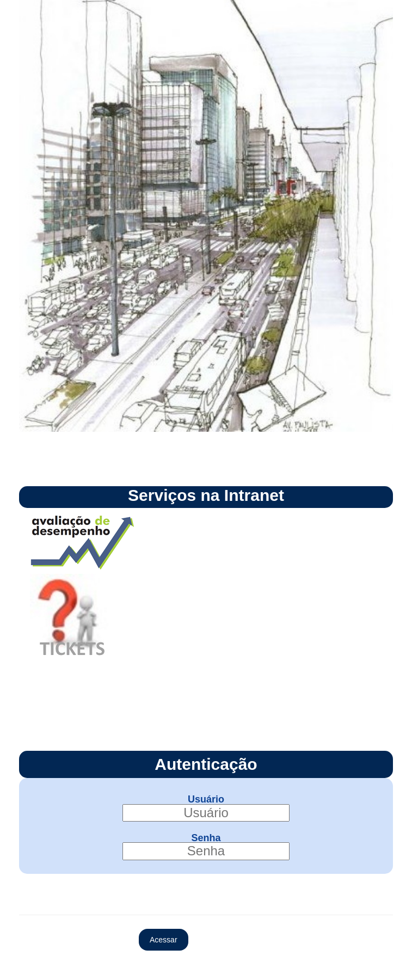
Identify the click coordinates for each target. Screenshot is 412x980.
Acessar (164, 940)
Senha (206, 837)
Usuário (206, 799)
